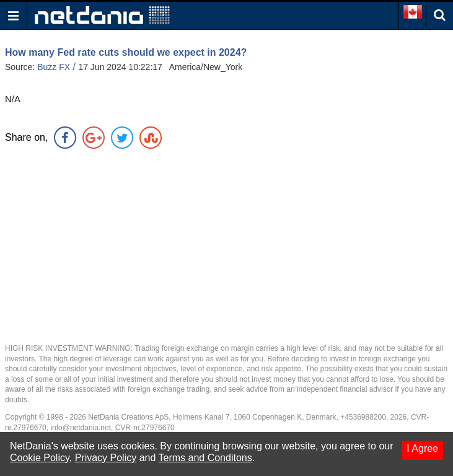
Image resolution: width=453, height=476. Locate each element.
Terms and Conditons (205, 458)
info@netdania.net (81, 428)
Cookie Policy (40, 458)
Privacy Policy (106, 458)
